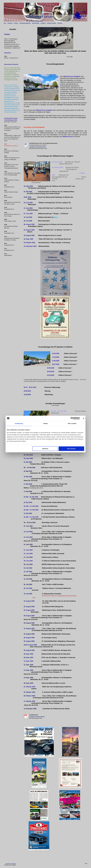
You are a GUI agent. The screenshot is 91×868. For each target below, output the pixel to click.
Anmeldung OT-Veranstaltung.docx (37, 147)
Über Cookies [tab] (72, 423)
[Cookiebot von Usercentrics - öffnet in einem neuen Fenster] (72, 418)
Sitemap (14, 864)
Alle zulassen (71, 449)
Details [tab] (45, 423)
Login (86, 863)
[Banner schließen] (84, 418)
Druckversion (8, 864)
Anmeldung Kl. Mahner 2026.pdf (37, 717)
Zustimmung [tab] (19, 423)
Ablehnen (45, 449)
